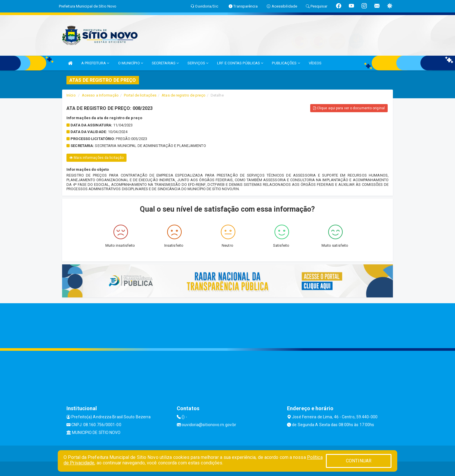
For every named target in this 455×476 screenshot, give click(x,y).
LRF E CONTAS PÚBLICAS (240, 63)
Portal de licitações (140, 95)
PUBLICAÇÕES (286, 63)
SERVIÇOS (198, 63)
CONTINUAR (359, 461)
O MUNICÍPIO (131, 63)
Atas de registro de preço (184, 95)
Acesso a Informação (100, 95)
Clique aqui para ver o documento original (349, 108)
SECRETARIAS (165, 63)
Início (71, 95)
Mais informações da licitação (96, 158)
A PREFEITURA (95, 63)
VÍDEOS (315, 63)
